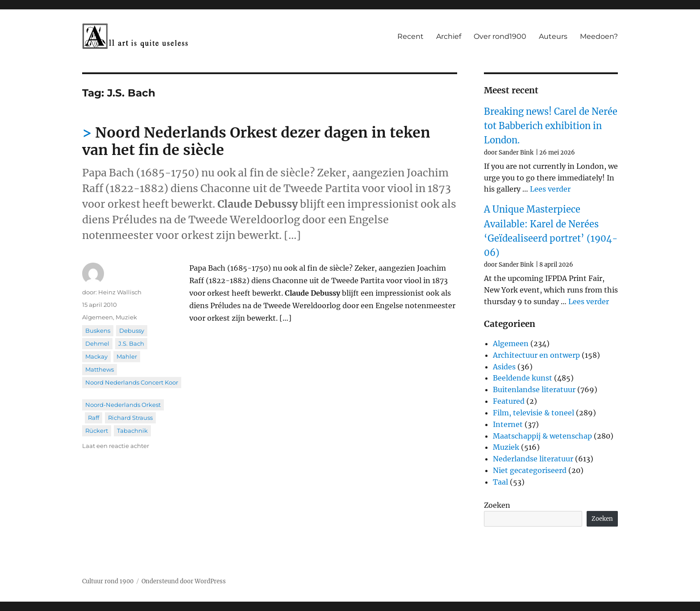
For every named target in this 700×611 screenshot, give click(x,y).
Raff (94, 418)
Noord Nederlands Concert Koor (132, 382)
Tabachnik (132, 431)
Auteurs (553, 36)
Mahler (127, 356)
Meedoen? (599, 36)
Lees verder (550, 189)
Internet (508, 424)
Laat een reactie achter (116, 446)
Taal (500, 482)
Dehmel (97, 343)
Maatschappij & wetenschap (542, 436)
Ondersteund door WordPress (184, 581)
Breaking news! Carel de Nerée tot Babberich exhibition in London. (551, 126)
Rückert (97, 431)
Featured (509, 401)
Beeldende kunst (523, 378)
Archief (449, 36)
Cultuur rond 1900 (108, 581)
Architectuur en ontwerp (536, 355)
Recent (410, 36)
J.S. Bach (131, 343)
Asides (504, 367)
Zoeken (497, 505)
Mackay (96, 356)
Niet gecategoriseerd (530, 470)
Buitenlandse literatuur (534, 389)
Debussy (132, 331)
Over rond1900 (500, 36)
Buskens (98, 331)
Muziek (126, 317)
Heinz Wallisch (120, 292)
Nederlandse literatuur (533, 459)
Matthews (100, 369)
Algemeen (98, 317)
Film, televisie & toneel (533, 413)
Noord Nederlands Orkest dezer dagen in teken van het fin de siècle (256, 141)
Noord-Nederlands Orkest (123, 405)
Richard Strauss (130, 418)
